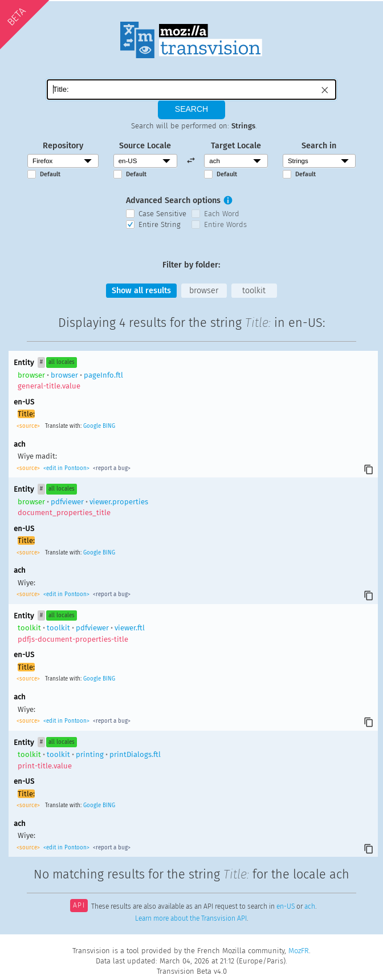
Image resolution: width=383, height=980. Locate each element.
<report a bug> (111, 468)
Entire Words (225, 224)
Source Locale (145, 146)
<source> (29, 426)
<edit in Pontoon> (66, 468)
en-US (286, 906)
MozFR (299, 951)
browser (204, 291)
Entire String (160, 224)
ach (310, 906)
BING (109, 426)
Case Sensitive (162, 214)
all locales (62, 362)
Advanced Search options (173, 201)
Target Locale (236, 146)
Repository (63, 146)
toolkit (254, 291)
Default (50, 174)
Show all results (141, 291)
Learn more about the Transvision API (191, 918)
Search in (319, 146)
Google (92, 426)
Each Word (222, 214)
